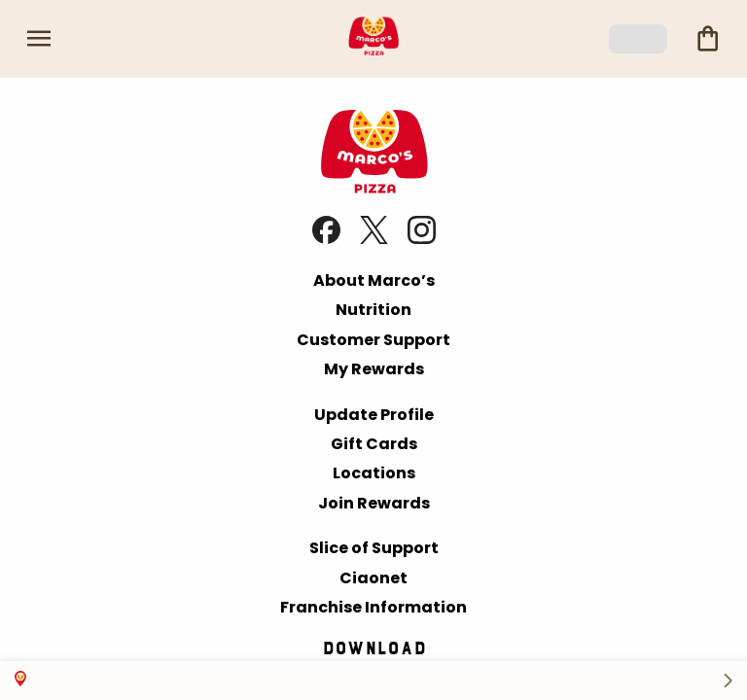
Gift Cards (374, 444)
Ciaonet (373, 578)
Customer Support (373, 340)
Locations (374, 473)
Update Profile (374, 415)
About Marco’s (374, 280)
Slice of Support (374, 548)
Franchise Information (373, 607)
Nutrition (373, 310)
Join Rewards (374, 503)
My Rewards (374, 369)
